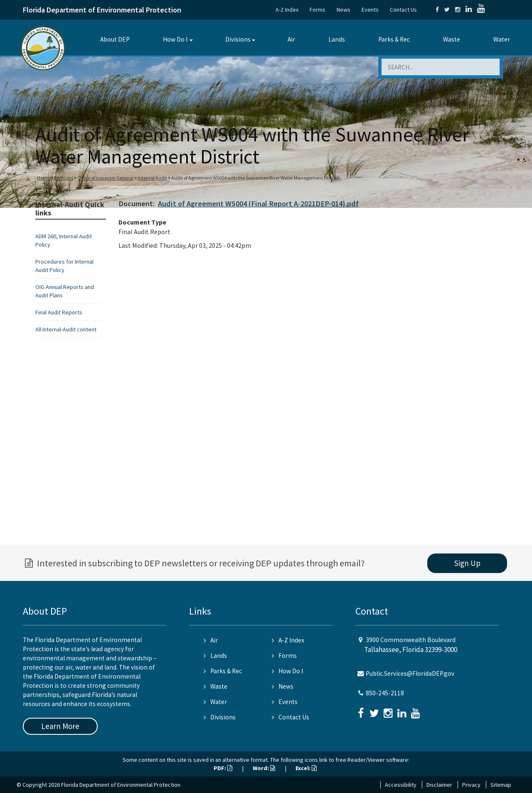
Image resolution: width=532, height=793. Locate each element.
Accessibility (401, 785)
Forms (318, 10)
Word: (264, 768)
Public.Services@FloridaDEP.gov (410, 673)
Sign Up (467, 563)
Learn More (60, 726)
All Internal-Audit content (66, 329)
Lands (337, 39)
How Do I (175, 39)
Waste (452, 39)
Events (370, 10)
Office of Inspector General (105, 178)
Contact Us (403, 10)
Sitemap (501, 785)
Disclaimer (439, 785)
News (344, 10)
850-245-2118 (385, 693)
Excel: (306, 768)
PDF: (223, 768)
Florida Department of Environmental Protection (102, 10)
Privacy (471, 785)
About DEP (115, 39)
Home (43, 178)
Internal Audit (152, 178)
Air (291, 39)
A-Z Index (287, 10)
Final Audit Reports (59, 312)
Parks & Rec (394, 39)
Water (502, 39)
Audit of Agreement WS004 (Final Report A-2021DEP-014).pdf (258, 204)
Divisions (238, 39)
